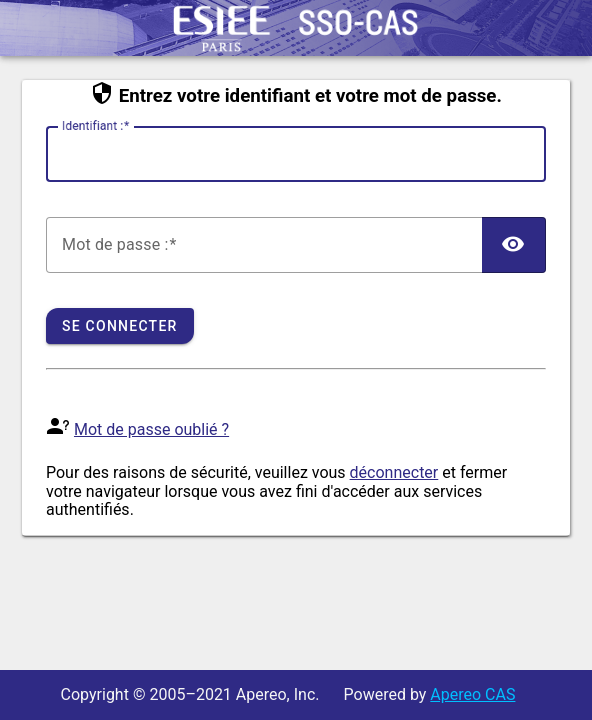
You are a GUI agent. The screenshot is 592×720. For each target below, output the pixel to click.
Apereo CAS (472, 694)
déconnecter (394, 472)
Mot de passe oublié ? (151, 429)
